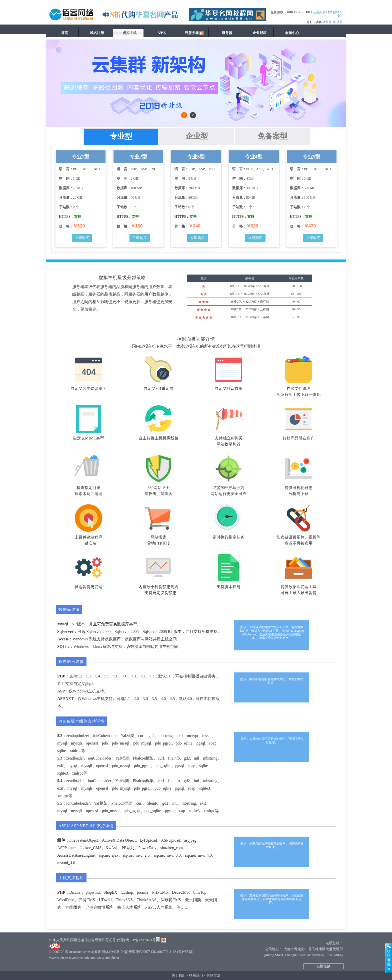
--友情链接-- (323, 966)
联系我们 (196, 975)
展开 (388, 958)
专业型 (121, 136)
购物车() (338, 14)
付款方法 (213, 975)
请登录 (327, 22)
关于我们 (178, 975)
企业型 (197, 136)
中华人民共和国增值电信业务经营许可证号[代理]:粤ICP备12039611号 (102, 940)
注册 (340, 22)
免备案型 (272, 136)
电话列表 (319, 12)
